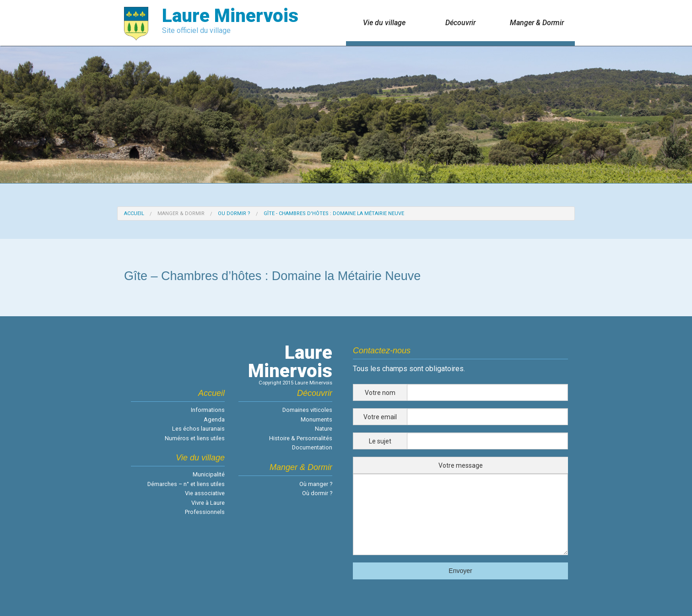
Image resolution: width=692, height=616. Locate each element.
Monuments (316, 419)
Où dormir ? (317, 493)
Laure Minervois (230, 16)
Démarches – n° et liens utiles (186, 484)
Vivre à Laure (208, 503)
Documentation (312, 447)
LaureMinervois (290, 362)
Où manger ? (316, 484)
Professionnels (205, 512)
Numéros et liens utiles (195, 438)
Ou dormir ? (234, 213)
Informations (208, 410)
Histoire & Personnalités (301, 438)
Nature (324, 429)
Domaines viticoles (307, 410)
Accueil (134, 213)
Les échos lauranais (198, 429)
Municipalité (209, 474)
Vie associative (205, 493)
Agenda (214, 419)
